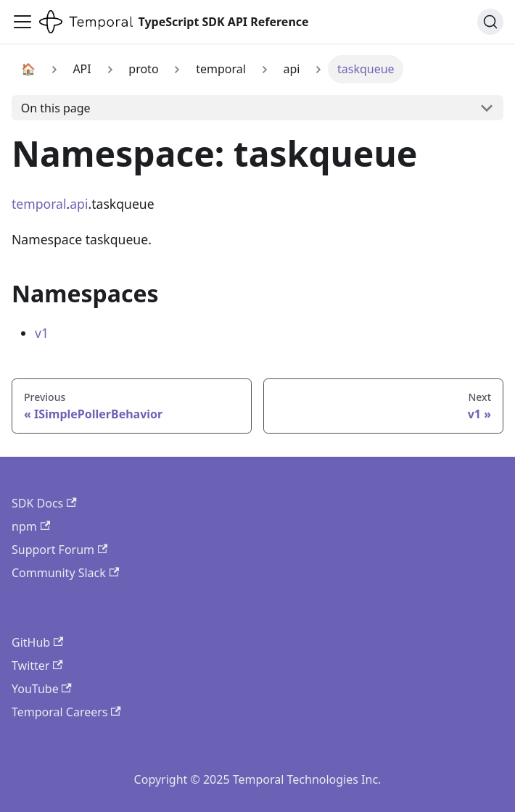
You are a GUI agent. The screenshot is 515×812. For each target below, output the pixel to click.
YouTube (42, 689)
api (79, 204)
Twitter (37, 666)
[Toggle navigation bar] (22, 22)
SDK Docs (44, 503)
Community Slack (65, 573)
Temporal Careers (66, 712)
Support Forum (59, 550)
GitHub (37, 642)
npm (31, 526)
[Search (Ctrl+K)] (490, 22)
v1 (42, 333)
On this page (56, 108)
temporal (39, 204)
